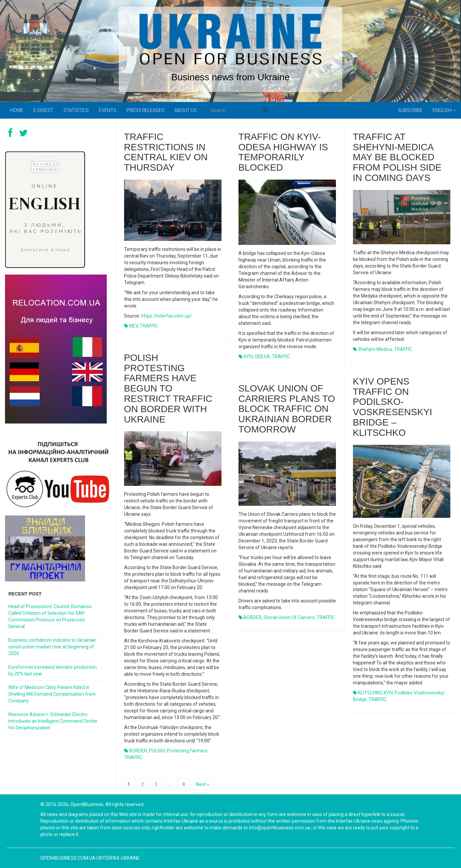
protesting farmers (187, 751)
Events (108, 110)
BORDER (138, 751)
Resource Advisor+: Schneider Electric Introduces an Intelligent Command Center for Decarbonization (53, 721)
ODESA (262, 357)
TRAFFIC (149, 326)
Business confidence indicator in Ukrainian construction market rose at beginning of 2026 (52, 647)
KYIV (248, 357)
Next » (203, 784)
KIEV (133, 326)
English (444, 110)
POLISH (157, 751)
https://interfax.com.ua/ (166, 316)
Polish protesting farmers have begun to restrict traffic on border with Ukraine (168, 389)
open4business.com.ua (68, 858)
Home (17, 110)
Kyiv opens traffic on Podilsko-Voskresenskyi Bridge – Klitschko (393, 407)
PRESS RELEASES (145, 110)
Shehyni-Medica (375, 349)
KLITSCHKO (370, 693)
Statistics (76, 110)
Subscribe (410, 110)
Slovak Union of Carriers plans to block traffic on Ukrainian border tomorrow (287, 409)
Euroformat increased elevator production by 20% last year (53, 670)
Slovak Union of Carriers (289, 617)
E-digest (43, 110)
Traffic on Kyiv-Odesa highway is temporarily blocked (283, 152)
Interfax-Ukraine (119, 858)
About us (186, 110)
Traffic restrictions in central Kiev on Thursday (166, 152)
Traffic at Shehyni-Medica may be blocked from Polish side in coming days (397, 157)
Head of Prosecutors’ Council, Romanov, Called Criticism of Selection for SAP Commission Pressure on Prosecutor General (50, 616)
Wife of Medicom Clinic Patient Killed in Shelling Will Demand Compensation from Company (52, 694)
